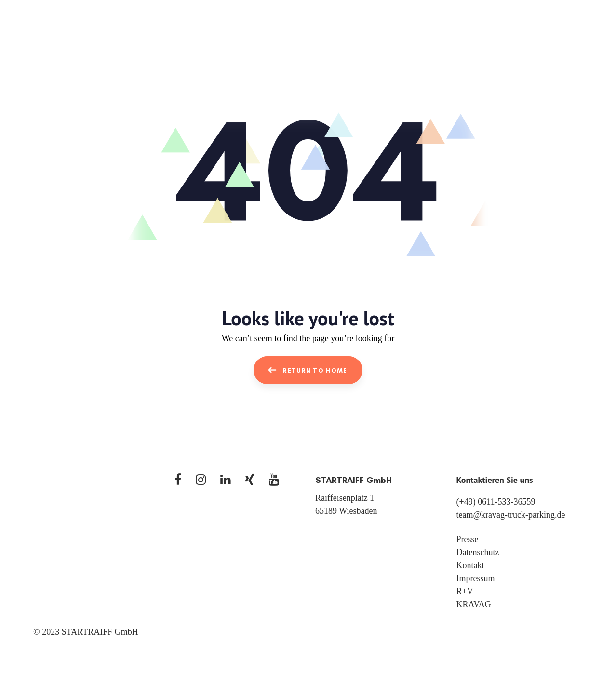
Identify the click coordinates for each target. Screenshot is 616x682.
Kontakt (470, 565)
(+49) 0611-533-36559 (496, 502)
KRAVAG (474, 604)
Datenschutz (478, 552)
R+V (465, 591)
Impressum (476, 578)
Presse (468, 539)
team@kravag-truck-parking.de (511, 515)
